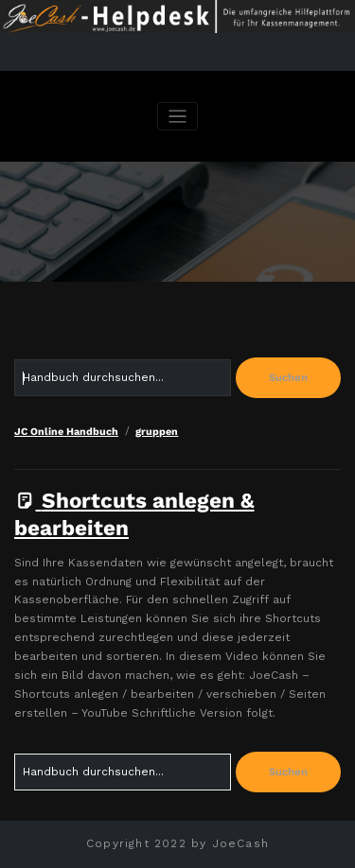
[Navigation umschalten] (177, 117)
